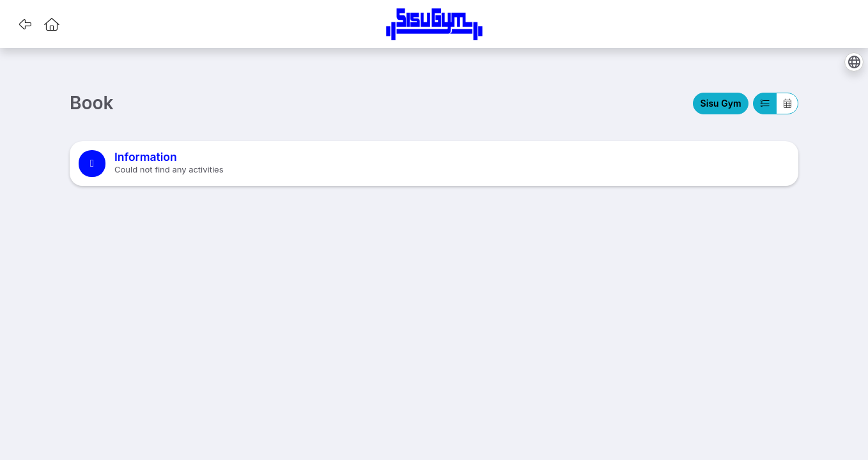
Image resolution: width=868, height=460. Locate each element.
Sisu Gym (721, 103)
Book (92, 103)
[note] (434, 164)
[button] (25, 24)
